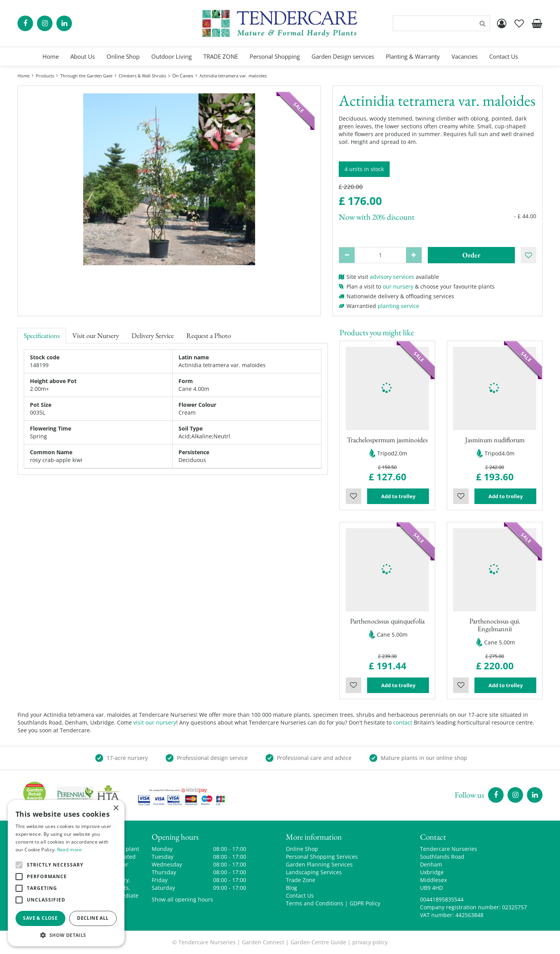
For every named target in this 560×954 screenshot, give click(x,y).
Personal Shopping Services (322, 857)
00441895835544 (442, 899)
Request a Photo (209, 335)
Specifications (42, 335)
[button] (66, 935)
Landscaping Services (314, 872)
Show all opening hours (182, 899)
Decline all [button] (93, 918)
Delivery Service (153, 335)
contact (403, 722)
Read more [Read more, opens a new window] (70, 850)
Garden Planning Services (319, 864)
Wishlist (353, 496)
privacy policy (370, 942)
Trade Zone (301, 880)
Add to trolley (398, 496)
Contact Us (300, 895)
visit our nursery (155, 722)
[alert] (66, 873)
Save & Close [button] (40, 918)
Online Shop (302, 849)
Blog (291, 888)
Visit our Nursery (96, 335)
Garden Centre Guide (318, 942)
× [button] (116, 808)
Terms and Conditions (315, 903)
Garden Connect (263, 942)
